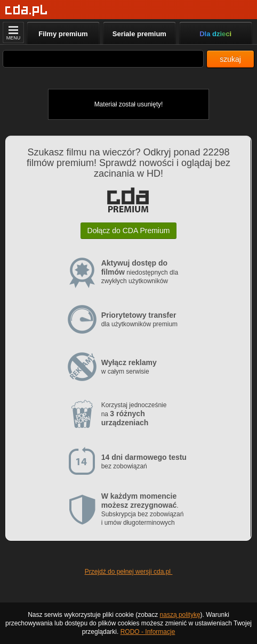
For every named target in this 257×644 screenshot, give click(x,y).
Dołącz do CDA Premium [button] (129, 230)
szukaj (230, 59)
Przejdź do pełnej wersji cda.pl (129, 572)
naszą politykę (180, 615)
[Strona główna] (26, 10)
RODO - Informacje (148, 632)
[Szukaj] (103, 59)
